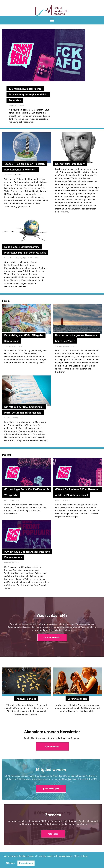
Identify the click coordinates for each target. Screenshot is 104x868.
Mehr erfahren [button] (81, 856)
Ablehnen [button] (10, 863)
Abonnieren (52, 746)
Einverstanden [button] (26, 863)
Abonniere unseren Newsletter (52, 732)
